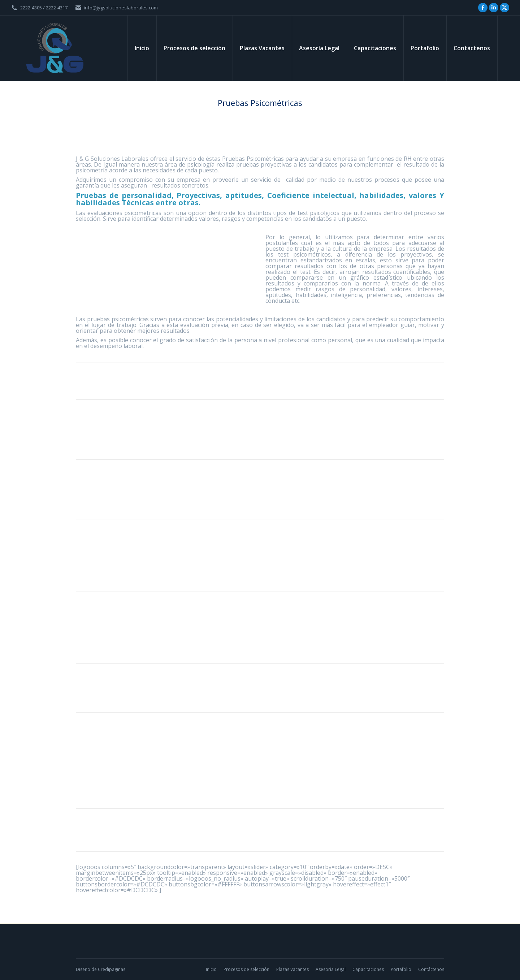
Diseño (83, 969)
